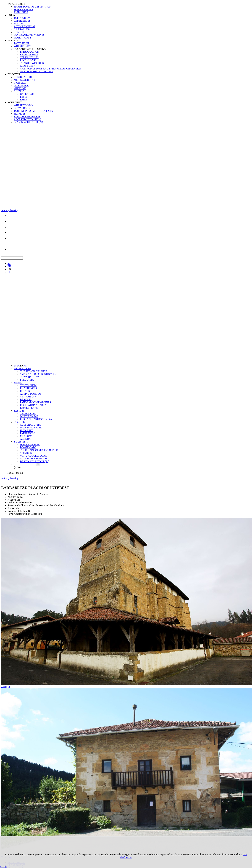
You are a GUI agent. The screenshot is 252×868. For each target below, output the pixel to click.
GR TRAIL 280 (22, 29)
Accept (4, 867)
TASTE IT (13, 40)
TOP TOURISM (22, 18)
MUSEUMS (20, 88)
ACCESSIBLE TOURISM (27, 119)
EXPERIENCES (22, 21)
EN (9, 269)
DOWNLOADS (22, 108)
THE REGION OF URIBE (34, 371)
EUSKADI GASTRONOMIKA (30, 49)
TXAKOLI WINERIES (32, 63)
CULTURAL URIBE (24, 77)
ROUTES (19, 24)
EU (9, 266)
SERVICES (20, 114)
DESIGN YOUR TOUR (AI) (28, 122)
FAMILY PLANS (23, 38)
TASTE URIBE (22, 43)
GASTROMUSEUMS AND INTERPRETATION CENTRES (51, 69)
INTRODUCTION (30, 52)
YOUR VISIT (15, 102)
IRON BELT (20, 83)
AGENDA (19, 91)
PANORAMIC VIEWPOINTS (29, 35)
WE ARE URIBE (16, 4)
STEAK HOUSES (29, 57)
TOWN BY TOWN (24, 9)
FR (9, 272)
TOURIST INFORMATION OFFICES (33, 111)
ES (9, 263)
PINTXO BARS (28, 60)
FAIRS (24, 100)
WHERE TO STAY (24, 105)
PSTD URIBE (21, 12)
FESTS (24, 97)
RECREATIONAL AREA (33, 405)
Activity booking (10, 210)
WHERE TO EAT (23, 46)
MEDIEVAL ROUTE (25, 80)
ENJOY (12, 15)
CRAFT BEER (28, 66)
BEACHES (20, 32)
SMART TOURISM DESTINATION (32, 7)
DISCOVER (14, 74)
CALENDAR (27, 94)
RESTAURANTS (29, 55)
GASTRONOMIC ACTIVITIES (36, 71)
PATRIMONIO (21, 86)
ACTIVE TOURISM (24, 26)
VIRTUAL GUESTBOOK (27, 117)
